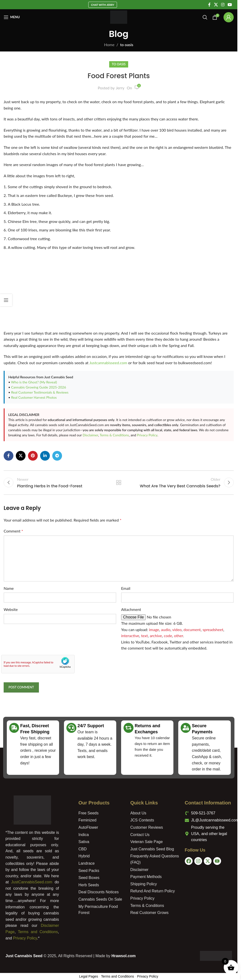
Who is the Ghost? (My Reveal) (34, 382)
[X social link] (216, 5)
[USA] (210, 892)
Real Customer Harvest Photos (34, 397)
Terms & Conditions (114, 435)
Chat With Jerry (103, 5)
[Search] (205, 17)
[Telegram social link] (57, 456)
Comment (13, 532)
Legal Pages (89, 978)
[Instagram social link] (223, 5)
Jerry (120, 88)
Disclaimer (90, 435)
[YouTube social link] (230, 5)
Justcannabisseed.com (108, 363)
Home (109, 45)
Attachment (131, 611)
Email (126, 590)
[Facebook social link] (209, 5)
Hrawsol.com (124, 957)
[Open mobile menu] (12, 17)
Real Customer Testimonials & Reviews (40, 392)
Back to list (119, 483)
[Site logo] (119, 17)
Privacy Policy (147, 435)
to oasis (127, 45)
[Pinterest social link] (33, 456)
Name (9, 590)
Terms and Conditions (38, 933)
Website (11, 611)
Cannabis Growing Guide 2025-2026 (39, 387)
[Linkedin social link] (45, 456)
